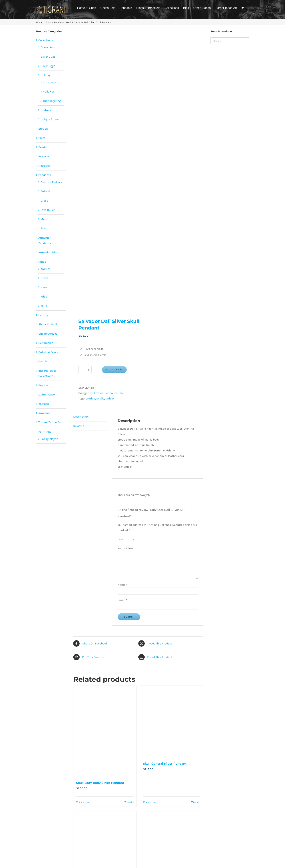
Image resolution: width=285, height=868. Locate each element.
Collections (46, 40)
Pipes (42, 138)
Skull (122, 393)
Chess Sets (48, 47)
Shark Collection (49, 324)
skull (44, 306)
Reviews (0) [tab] (81, 426)
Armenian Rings (49, 252)
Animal (45, 191)
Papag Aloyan (49, 439)
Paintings (45, 432)
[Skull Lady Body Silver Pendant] (105, 731)
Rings (42, 262)
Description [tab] (81, 417)
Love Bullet (48, 210)
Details (130, 802)
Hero (44, 287)
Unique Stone (50, 119)
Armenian (45, 413)
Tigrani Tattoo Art (50, 422)
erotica (90, 398)
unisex (110, 398)
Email (122, 600)
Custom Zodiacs (51, 182)
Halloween (50, 92)
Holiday (45, 75)
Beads (42, 147)
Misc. (44, 219)
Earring (43, 315)
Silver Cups (48, 57)
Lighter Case (47, 394)
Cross (44, 201)
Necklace (44, 166)
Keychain (44, 385)
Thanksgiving (52, 101)
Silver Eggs (48, 66)
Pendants (111, 393)
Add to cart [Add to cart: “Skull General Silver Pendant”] (151, 802)
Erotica (99, 393)
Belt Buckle (46, 343)
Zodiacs (44, 404)
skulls (100, 398)
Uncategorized (48, 334)
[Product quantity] (88, 370)
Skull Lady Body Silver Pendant (100, 783)
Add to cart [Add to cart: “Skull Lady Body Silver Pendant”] (84, 802)
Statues (46, 110)
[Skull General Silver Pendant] (172, 722)
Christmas (50, 82)
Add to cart (114, 370)
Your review (126, 548)
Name (123, 585)
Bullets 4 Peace (48, 352)
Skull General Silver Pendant (165, 764)
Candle (43, 361)
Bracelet (44, 156)
